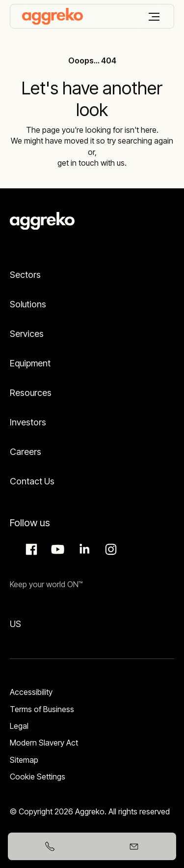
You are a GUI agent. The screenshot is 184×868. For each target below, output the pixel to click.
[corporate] (53, 16)
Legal (19, 726)
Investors (28, 422)
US (15, 624)
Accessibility (31, 692)
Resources (31, 393)
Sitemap (24, 760)
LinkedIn (83, 549)
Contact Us (32, 481)
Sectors (25, 275)
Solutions (28, 304)
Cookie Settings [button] (38, 777)
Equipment (30, 363)
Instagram (109, 549)
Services (27, 334)
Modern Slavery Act (44, 743)
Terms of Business (42, 709)
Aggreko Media (56, 549)
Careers (26, 452)
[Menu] (154, 17)
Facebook (30, 549)
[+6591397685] (50, 846)
